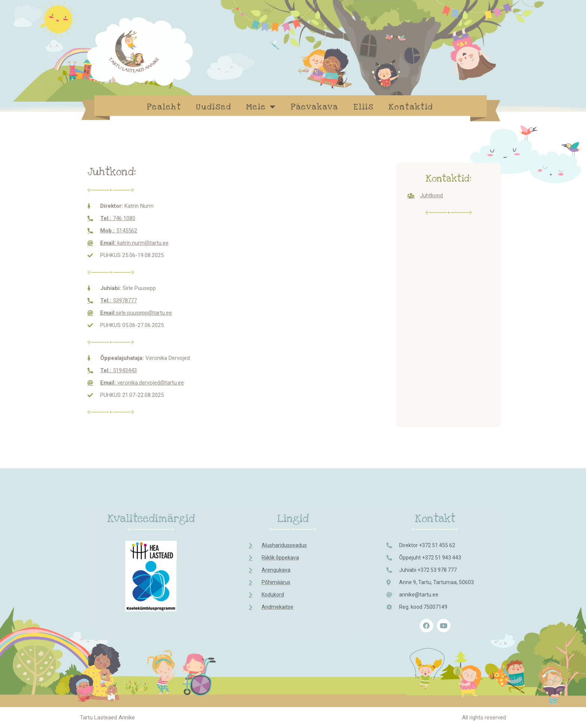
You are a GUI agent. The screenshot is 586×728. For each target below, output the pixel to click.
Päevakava (314, 107)
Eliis (363, 107)
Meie (261, 107)
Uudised (214, 107)
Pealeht (164, 107)
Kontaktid (411, 107)
